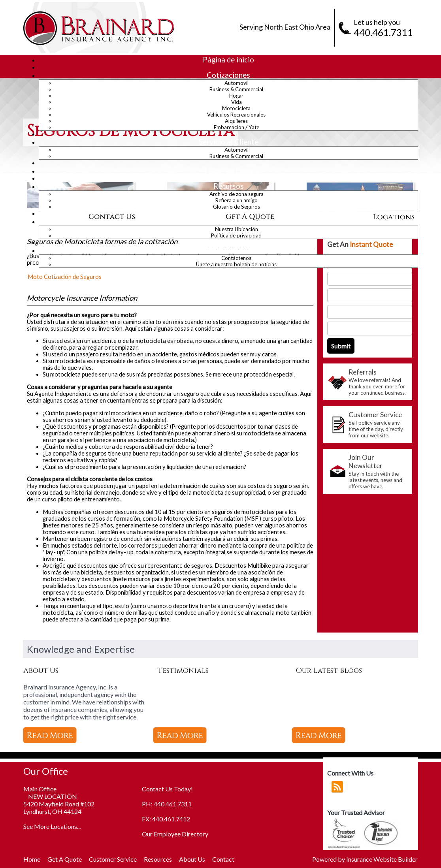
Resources (158, 859)
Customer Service (113, 859)
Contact (223, 859)
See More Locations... (52, 826)
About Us (192, 859)
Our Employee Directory (175, 834)
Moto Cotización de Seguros (65, 277)
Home (32, 859)
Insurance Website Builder (382, 859)
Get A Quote (65, 859)
